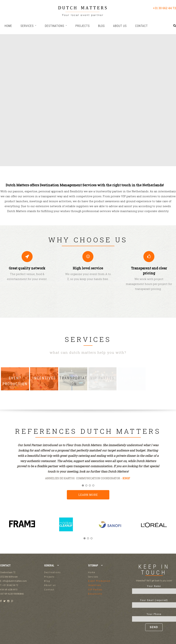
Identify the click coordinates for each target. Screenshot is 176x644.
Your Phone (154, 622)
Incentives (95, 585)
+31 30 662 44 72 (164, 8)
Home (92, 572)
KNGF (126, 478)
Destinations (52, 572)
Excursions (95, 594)
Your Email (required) (154, 603)
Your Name (154, 589)
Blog (47, 581)
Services (93, 577)
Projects (49, 577)
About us (50, 585)
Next (172, 528)
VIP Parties (95, 590)
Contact (49, 590)
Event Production (99, 581)
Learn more (88, 495)
